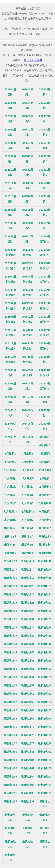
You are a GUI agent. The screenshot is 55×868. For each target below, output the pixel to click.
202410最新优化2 (10, 359)
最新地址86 (10, 768)
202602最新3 (27, 132)
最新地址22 (10, 594)
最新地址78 (27, 743)
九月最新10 (45, 503)
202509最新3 (27, 212)
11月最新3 (45, 470)
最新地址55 (45, 677)
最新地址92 (10, 785)
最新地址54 (27, 677)
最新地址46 (45, 652)
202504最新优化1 (45, 266)
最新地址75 (27, 735)
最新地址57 (27, 686)
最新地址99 (27, 801)
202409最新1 (45, 359)
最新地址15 (45, 570)
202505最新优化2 (10, 266)
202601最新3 (45, 146)
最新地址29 (27, 611)
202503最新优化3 (27, 293)
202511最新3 (27, 186)
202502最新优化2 (10, 306)
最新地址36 (45, 628)
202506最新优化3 (27, 252)
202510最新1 (45, 186)
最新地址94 (45, 785)
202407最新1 (10, 399)
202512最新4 (27, 172)
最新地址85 (45, 760)
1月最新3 (45, 462)
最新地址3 (45, 536)
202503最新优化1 (45, 279)
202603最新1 (45, 105)
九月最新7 (45, 495)
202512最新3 (10, 172)
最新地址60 (27, 694)
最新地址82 (45, 752)
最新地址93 (27, 785)
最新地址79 (45, 743)
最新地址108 (27, 844)
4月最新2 (45, 437)
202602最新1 (45, 119)
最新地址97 (45, 793)
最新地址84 (27, 760)
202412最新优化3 (45, 333)
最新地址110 (10, 857)
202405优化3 (27, 426)
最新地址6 (45, 545)
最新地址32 (27, 619)
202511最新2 (10, 186)
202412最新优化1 (10, 333)
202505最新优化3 (27, 266)
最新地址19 (10, 586)
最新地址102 (27, 817)
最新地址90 (27, 777)
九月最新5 (10, 495)
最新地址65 (10, 710)
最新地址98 (10, 801)
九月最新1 (45, 478)
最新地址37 (10, 636)
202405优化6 (27, 440)
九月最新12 (27, 512)
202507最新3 (27, 239)
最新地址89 (10, 777)
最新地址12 (45, 561)
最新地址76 (45, 735)
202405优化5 (10, 440)
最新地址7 (10, 553)
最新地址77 (10, 743)
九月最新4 (45, 487)
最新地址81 (27, 752)
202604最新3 (45, 92)
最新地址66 (27, 710)
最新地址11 (27, 561)
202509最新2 (10, 212)
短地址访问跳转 (33, 60)
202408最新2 (27, 386)
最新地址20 (27, 586)
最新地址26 (27, 603)
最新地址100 (45, 804)
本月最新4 (45, 520)
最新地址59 (10, 694)
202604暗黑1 (10, 105)
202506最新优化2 (10, 252)
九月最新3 (27, 487)
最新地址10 (10, 561)
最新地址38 (27, 636)
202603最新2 (10, 119)
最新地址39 (45, 636)
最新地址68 (10, 719)
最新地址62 (10, 702)
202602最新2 (10, 132)
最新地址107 (10, 844)
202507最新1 (45, 226)
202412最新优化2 (27, 333)
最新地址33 (45, 619)
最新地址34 (10, 628)
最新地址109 (45, 844)
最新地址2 (27, 536)
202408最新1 (10, 386)
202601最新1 (10, 146)
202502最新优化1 (45, 293)
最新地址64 (45, 702)
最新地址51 (27, 669)
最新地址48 (27, 661)
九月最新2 (10, 487)
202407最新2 (27, 399)
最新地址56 (10, 686)
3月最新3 (45, 454)
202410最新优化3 (27, 359)
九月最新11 (10, 512)
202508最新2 (10, 226)
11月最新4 (10, 478)
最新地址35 (27, 628)
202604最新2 (27, 92)
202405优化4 (45, 426)
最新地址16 (10, 578)
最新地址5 (27, 545)
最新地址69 (27, 719)
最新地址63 (27, 702)
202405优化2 (10, 426)
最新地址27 (45, 603)
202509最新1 (45, 199)
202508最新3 (27, 226)
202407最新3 (45, 399)
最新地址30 (45, 611)
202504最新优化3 (27, 279)
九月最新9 (27, 503)
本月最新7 (45, 528)
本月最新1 (45, 512)
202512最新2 (45, 159)
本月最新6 (27, 528)
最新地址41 (27, 644)
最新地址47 (10, 661)
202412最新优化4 (10, 346)
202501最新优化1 (45, 306)
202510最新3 (27, 199)
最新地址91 (45, 777)
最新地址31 (10, 619)
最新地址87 (27, 768)
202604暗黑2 (27, 105)
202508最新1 (45, 212)
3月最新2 (27, 454)
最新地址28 (10, 611)
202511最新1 (45, 172)
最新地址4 (10, 545)
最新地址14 (27, 570)
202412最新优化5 (27, 346)
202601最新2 (27, 146)
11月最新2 (27, 470)
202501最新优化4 (45, 319)
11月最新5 (27, 478)
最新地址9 (45, 553)
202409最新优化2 (45, 373)
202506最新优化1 (45, 239)
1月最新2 (27, 462)
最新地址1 (10, 536)
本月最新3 (27, 520)
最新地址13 (10, 570)
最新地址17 (27, 578)
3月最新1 (10, 454)
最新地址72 (27, 727)
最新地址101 (10, 817)
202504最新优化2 (10, 279)
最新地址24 (45, 594)
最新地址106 (45, 831)
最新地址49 (45, 661)
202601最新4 (10, 159)
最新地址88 (45, 768)
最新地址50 (10, 669)
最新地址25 (10, 603)
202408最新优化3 (45, 386)
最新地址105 (27, 831)
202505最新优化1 (45, 252)
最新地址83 (10, 760)
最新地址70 (45, 719)
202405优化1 (45, 413)
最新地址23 (27, 594)
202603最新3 (27, 119)
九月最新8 (10, 503)
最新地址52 (45, 669)
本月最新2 (10, 520)
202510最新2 (10, 199)
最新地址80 (10, 752)
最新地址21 (45, 586)
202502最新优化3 (27, 306)
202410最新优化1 (45, 346)
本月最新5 (10, 528)
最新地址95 (10, 793)
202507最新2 (10, 239)
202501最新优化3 (27, 319)
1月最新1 (10, 462)
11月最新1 (10, 470)
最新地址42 (45, 644)
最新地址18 (45, 578)
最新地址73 (45, 727)
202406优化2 (27, 413)
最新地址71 (10, 727)
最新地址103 (45, 817)
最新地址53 (10, 677)
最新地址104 (10, 831)
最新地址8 (27, 553)
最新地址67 (45, 710)
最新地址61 (45, 694)
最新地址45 (27, 652)
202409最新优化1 (27, 373)
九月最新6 (27, 495)
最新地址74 (10, 735)
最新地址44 (10, 652)
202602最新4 (45, 132)
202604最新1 (10, 92)
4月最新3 (45, 445)
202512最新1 (27, 159)
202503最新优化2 (10, 293)
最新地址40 (10, 644)
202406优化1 (10, 413)
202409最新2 (10, 373)
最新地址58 (45, 686)
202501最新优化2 (10, 319)
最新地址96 (27, 793)
